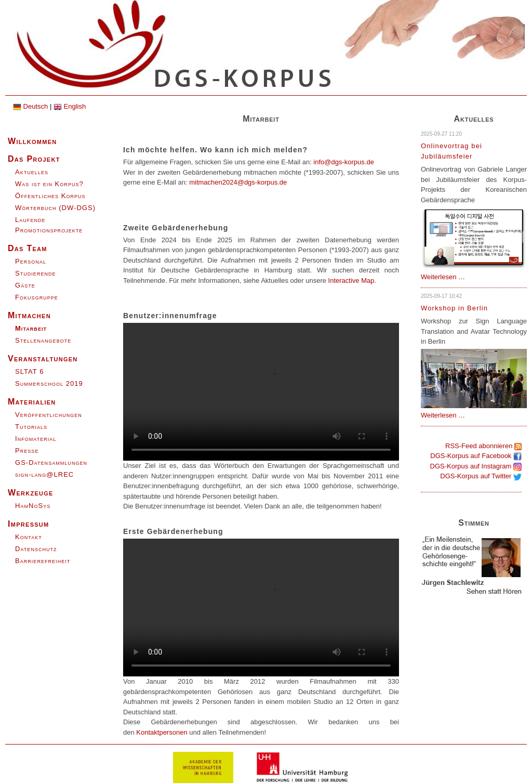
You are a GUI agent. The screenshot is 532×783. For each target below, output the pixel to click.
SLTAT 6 (29, 371)
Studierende (36, 273)
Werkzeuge (31, 493)
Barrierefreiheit (43, 561)
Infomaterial (36, 439)
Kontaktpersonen (162, 732)
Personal (31, 261)
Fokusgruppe (37, 297)
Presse (27, 451)
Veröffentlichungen (49, 415)
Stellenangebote (43, 340)
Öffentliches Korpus (50, 196)
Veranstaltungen (43, 358)
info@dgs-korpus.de (344, 162)
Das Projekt (34, 159)
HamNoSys (33, 506)
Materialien (32, 402)
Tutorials (31, 427)
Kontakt (29, 537)
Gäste (25, 285)
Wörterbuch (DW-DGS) (55, 208)
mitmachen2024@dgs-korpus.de (238, 182)
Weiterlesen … (443, 277)
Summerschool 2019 (49, 383)
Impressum (29, 524)
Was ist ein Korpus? (49, 184)
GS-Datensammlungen (51, 462)
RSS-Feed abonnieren (483, 446)
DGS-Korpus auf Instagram (476, 466)
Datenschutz (36, 549)
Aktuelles (32, 172)
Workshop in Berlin (454, 308)
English (70, 106)
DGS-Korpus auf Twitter (481, 476)
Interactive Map (351, 280)
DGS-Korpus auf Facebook (476, 456)
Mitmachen (29, 315)
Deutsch (30, 106)
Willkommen (32, 141)
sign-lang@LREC (44, 474)
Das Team (28, 248)
